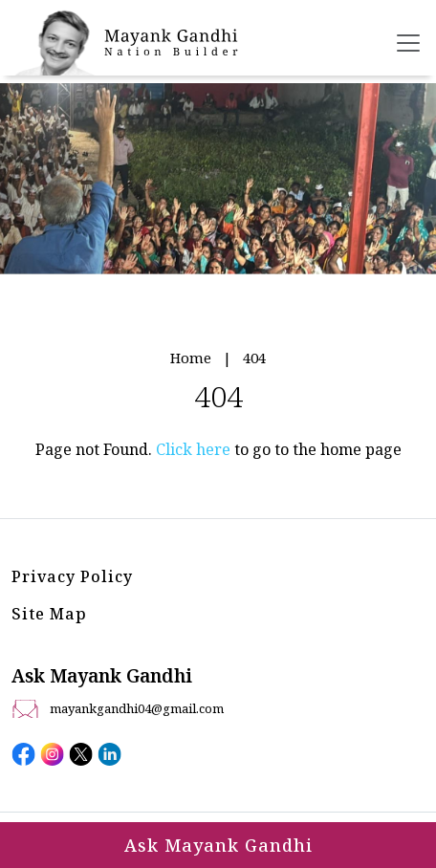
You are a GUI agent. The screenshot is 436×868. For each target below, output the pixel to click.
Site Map (49, 614)
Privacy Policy (72, 576)
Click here (193, 449)
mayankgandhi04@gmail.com (137, 708)
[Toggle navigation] (408, 43)
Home (191, 358)
